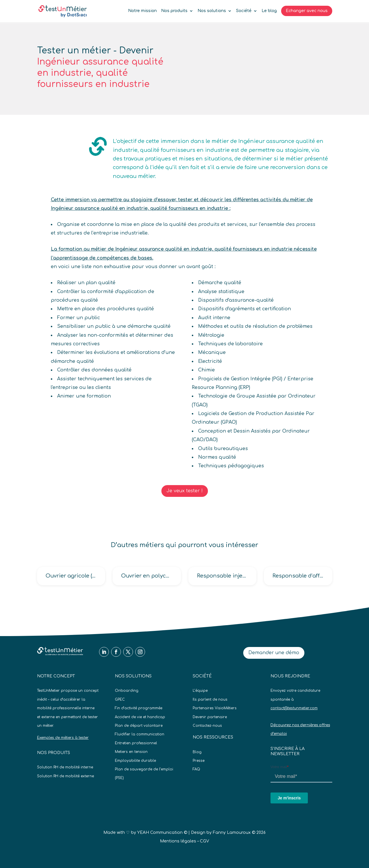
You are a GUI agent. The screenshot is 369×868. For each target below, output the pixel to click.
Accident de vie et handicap (140, 717)
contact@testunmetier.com (294, 708)
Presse (199, 761)
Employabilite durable (135, 761)
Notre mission (142, 11)
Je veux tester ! (185, 491)
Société (244, 11)
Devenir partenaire (210, 717)
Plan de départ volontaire (139, 726)
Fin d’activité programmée (139, 708)
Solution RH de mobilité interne (65, 767)
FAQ (196, 769)
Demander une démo (274, 653)
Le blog (269, 11)
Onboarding (127, 691)
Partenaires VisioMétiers (215, 708)
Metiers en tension (131, 752)
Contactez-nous (207, 726)
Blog (197, 752)
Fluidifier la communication (140, 734)
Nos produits (174, 11)
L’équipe (200, 691)
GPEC (120, 700)
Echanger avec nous (307, 11)
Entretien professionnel (136, 743)
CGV (204, 841)
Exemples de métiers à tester (63, 738)
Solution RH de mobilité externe (65, 776)
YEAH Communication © (162, 833)
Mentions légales (178, 841)
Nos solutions (212, 11)
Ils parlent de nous (210, 700)
